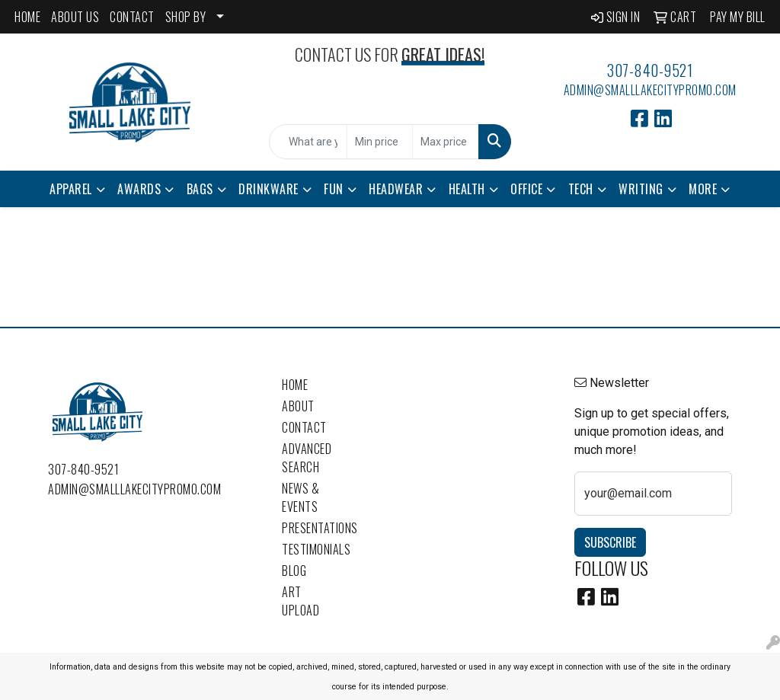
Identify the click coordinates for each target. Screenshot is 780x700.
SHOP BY (186, 17)
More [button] (703, 189)
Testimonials (309, 549)
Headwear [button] (396, 189)
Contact (304, 427)
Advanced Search (307, 458)
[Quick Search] (308, 142)
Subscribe (610, 542)
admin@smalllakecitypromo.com (650, 90)
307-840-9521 (650, 70)
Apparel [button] (71, 189)
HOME (27, 17)
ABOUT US (75, 17)
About (298, 406)
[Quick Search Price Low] (380, 142)
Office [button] (526, 189)
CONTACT (132, 17)
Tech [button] (581, 189)
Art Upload (300, 601)
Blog (294, 571)
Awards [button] (139, 189)
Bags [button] (200, 189)
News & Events (300, 497)
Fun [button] (334, 189)
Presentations (309, 528)
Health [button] (467, 189)
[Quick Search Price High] (445, 142)
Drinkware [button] (269, 189)
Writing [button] (641, 189)
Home (295, 385)
